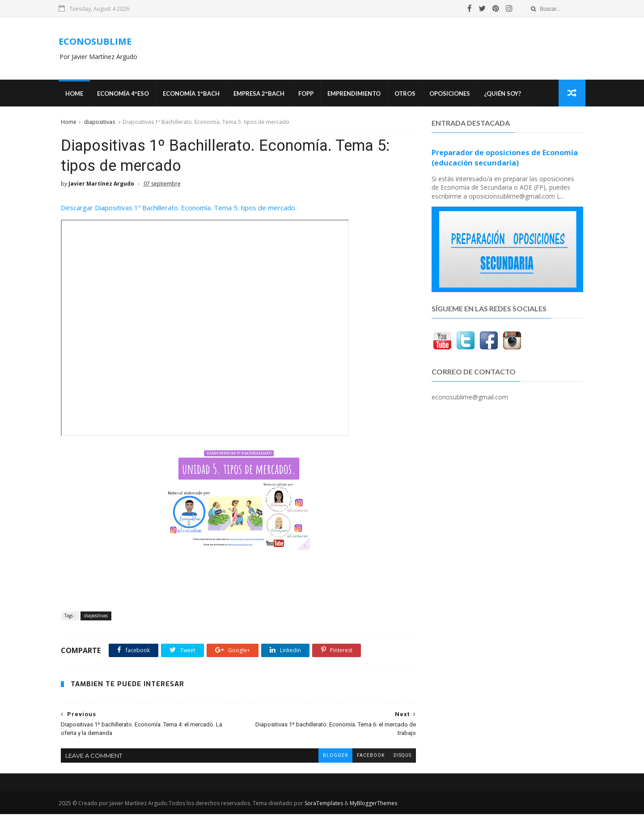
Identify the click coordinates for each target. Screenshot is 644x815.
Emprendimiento (356, 94)
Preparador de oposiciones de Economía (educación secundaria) (505, 158)
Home (76, 94)
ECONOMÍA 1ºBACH (193, 94)
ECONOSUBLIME (97, 41)
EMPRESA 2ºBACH (261, 94)
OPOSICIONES (451, 94)
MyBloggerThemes (375, 804)
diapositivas (99, 122)
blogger (329, 756)
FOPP (308, 94)
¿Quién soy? (504, 94)
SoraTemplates (326, 804)
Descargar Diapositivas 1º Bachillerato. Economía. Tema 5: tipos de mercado (178, 209)
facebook (364, 756)
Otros (407, 94)
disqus (396, 756)
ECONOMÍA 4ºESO (125, 94)
